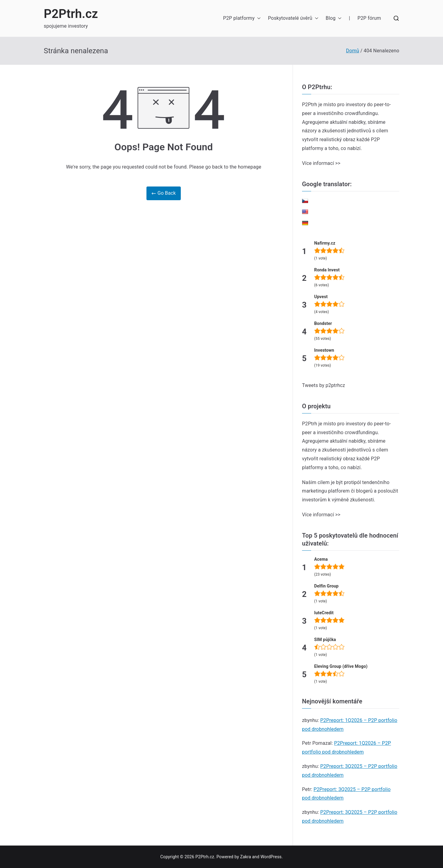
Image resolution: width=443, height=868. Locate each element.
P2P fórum (369, 18)
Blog (334, 18)
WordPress (271, 857)
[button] (258, 18)
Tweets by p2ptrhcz (324, 385)
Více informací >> (321, 163)
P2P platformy (242, 18)
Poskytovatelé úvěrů (293, 18)
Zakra (246, 857)
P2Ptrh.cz (71, 14)
